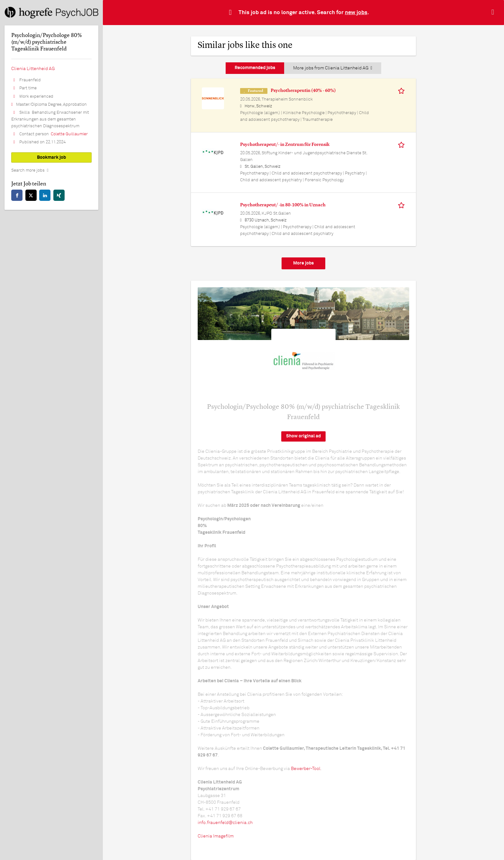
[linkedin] (45, 195)
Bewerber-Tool (306, 769)
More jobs (303, 263)
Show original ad (303, 436)
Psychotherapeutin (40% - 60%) (303, 91)
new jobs (356, 13)
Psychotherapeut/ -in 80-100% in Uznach (283, 205)
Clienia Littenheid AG (33, 69)
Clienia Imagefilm (216, 836)
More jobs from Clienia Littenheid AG (333, 68)
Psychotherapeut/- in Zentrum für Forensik (285, 145)
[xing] (59, 195)
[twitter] (31, 195)
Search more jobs (28, 170)
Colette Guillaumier (69, 134)
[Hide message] (494, 12)
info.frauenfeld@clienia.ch (225, 823)
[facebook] (17, 195)
